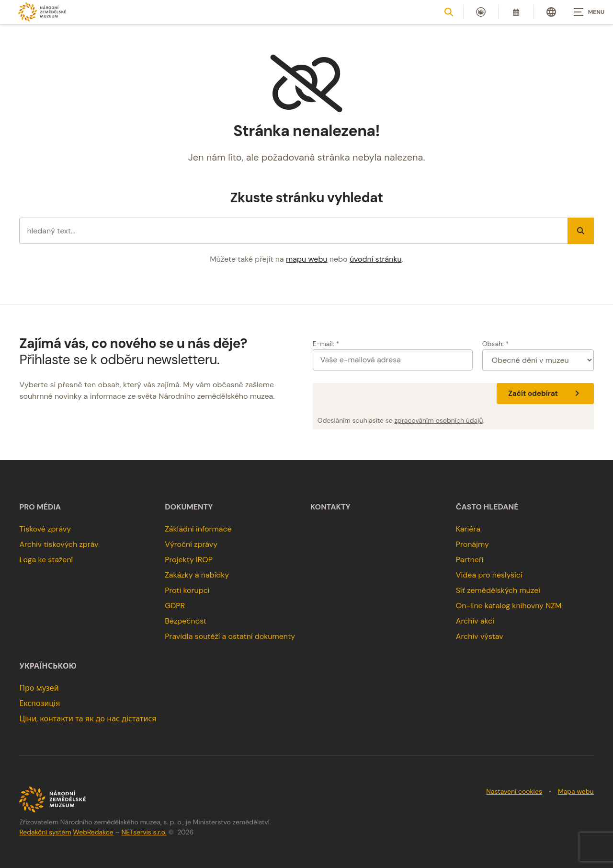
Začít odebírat (545, 393)
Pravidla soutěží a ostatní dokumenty (230, 636)
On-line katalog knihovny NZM (509, 606)
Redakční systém (45, 832)
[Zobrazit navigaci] (589, 12)
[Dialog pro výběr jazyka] (551, 12)
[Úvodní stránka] (42, 12)
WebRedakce (93, 832)
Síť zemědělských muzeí (498, 590)
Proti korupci (187, 590)
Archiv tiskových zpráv (59, 544)
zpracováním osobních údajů (438, 420)
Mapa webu (576, 791)
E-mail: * (326, 344)
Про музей (39, 688)
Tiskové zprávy (45, 529)
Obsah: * (496, 344)
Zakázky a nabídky (197, 575)
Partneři (470, 560)
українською (48, 666)
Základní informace (198, 529)
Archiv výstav (480, 636)
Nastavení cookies (514, 791)
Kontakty (330, 507)
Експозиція (40, 703)
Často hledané (487, 507)
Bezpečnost (186, 621)
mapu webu (307, 259)
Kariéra (468, 529)
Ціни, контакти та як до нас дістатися (88, 719)
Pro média (40, 507)
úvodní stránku (376, 259)
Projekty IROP (189, 560)
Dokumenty (189, 507)
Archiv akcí (475, 621)
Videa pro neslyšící (489, 575)
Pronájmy (472, 544)
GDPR (175, 606)
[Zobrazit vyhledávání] (449, 12)
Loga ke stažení (46, 560)
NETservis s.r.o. (144, 832)
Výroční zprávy (191, 544)
